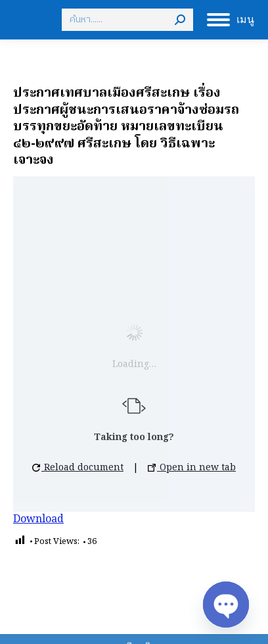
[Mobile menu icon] (231, 20)
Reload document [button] (78, 468)
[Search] (127, 20)
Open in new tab (192, 468)
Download (38, 520)
